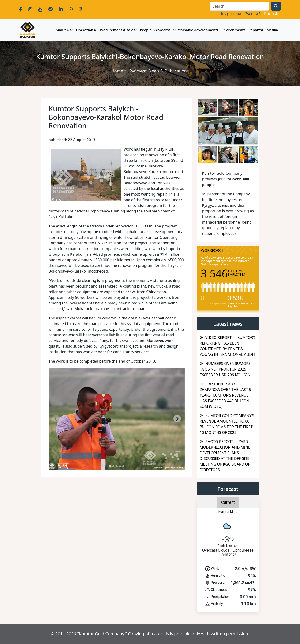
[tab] (110, 466)
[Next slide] (177, 419)
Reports (255, 30)
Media (272, 30)
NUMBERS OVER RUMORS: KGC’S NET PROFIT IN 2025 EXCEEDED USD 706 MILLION (226, 369)
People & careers (154, 30)
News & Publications (169, 71)
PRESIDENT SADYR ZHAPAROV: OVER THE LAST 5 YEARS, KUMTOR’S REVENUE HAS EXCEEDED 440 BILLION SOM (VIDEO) (225, 395)
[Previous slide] (56, 419)
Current (228, 502)
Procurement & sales (117, 30)
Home (117, 71)
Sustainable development (195, 30)
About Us (63, 30)
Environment (232, 30)
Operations (86, 30)
